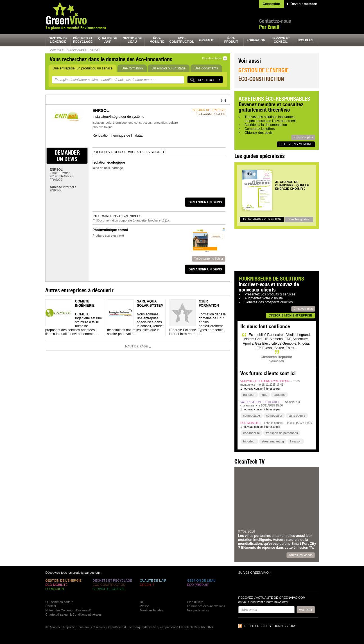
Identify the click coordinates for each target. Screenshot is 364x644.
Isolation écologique (109, 162)
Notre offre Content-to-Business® (68, 610)
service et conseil (281, 40)
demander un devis (67, 156)
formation (256, 40)
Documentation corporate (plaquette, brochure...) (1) (133, 220)
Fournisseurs (74, 50)
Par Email (269, 27)
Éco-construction (261, 79)
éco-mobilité (157, 40)
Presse (145, 606)
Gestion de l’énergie (264, 70)
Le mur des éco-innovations (206, 606)
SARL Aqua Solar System (150, 303)
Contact (51, 606)
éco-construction (182, 40)
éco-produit (231, 40)
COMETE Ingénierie (85, 303)
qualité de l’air (108, 40)
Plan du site (195, 602)
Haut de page (136, 346)
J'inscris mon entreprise (290, 315)
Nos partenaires (198, 610)
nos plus (305, 40)
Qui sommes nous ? (59, 602)
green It (207, 40)
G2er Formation (209, 303)
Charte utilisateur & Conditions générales (74, 614)
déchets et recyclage (83, 40)
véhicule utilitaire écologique (265, 381)
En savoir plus (303, 137)
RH (142, 602)
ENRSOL (94, 50)
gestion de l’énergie (58, 40)
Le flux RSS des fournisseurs (270, 626)
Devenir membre (304, 4)
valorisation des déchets (261, 402)
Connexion (272, 4)
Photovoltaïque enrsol (110, 230)
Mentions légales (152, 610)
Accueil (56, 50)
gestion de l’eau (132, 40)
